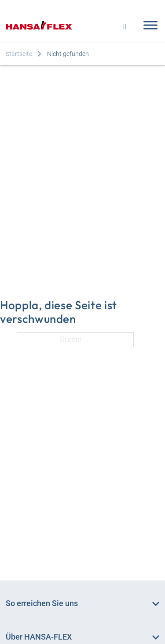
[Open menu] (148, 25)
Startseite (19, 54)
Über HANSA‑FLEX (39, 637)
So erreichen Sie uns (42, 603)
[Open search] (125, 25)
